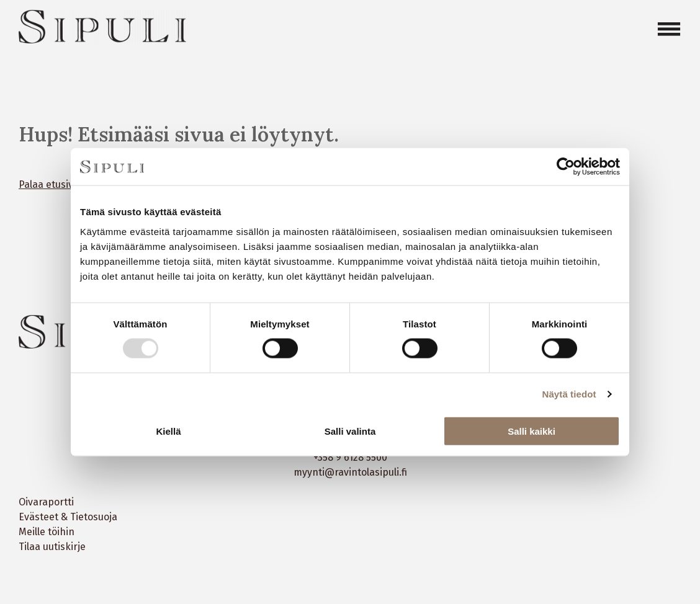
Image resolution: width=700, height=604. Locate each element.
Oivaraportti (46, 502)
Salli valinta (350, 431)
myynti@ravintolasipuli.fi (350, 472)
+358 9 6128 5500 (350, 457)
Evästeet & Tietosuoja (68, 517)
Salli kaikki (532, 431)
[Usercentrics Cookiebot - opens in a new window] (566, 167)
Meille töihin (47, 532)
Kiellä (168, 431)
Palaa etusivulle (54, 184)
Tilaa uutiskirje (52, 547)
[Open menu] (669, 29)
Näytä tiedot (569, 394)
